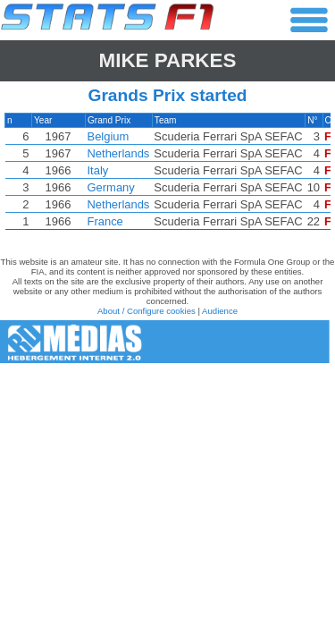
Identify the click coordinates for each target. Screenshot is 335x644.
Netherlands (119, 153)
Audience (220, 311)
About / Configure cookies (147, 311)
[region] (167, 176)
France (105, 221)
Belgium (109, 136)
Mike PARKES (168, 60)
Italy (98, 170)
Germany (111, 187)
